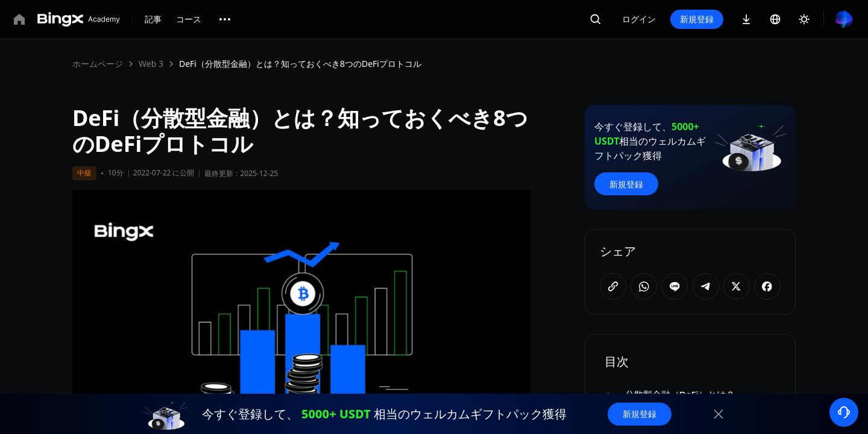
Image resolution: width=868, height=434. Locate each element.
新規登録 (697, 19)
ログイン (639, 19)
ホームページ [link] (98, 64)
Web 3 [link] (151, 64)
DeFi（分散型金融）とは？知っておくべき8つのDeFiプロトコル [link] (300, 64)
